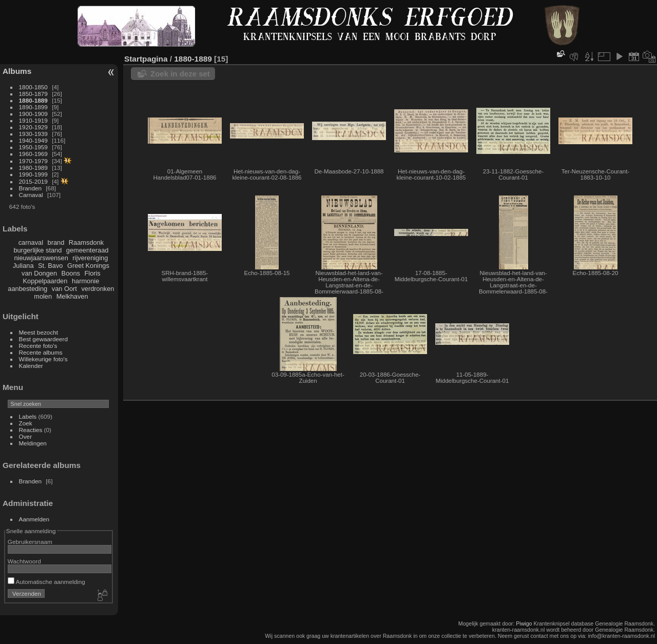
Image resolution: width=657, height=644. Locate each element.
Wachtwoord (24, 561)
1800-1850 (33, 87)
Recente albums (41, 352)
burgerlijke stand (37, 250)
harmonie (85, 281)
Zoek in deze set (180, 74)
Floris (92, 273)
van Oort (64, 289)
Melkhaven (72, 296)
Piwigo (524, 623)
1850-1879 (33, 94)
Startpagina (146, 59)
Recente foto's (38, 346)
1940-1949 (33, 140)
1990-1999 (33, 174)
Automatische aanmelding (46, 582)
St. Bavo (50, 266)
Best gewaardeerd (44, 339)
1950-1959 (33, 147)
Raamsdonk (86, 242)
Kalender (31, 366)
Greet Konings (88, 266)
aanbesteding (27, 289)
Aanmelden (34, 519)
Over (26, 436)
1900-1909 (33, 114)
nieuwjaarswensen (41, 258)
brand (56, 242)
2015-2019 (33, 181)
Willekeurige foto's (43, 359)
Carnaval (31, 195)
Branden (30, 188)
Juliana (23, 266)
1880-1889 (33, 100)
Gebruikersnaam (30, 542)
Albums (17, 71)
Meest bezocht (39, 332)
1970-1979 (33, 161)
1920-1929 (33, 127)
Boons (71, 273)
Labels (28, 416)
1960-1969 (33, 154)
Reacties (31, 430)
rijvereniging (90, 258)
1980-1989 (33, 168)
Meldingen (33, 443)
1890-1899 (33, 107)
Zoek (26, 423)
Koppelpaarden (45, 281)
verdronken (98, 289)
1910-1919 (33, 120)
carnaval (31, 242)
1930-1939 (33, 134)
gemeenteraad (88, 250)
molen (43, 296)
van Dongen (39, 273)
